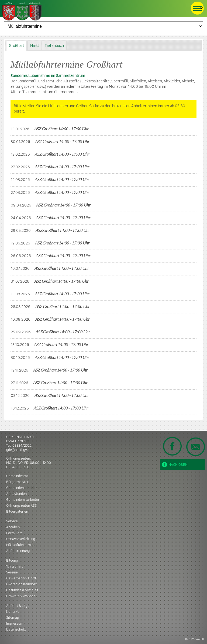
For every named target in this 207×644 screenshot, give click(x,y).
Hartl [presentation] (34, 46)
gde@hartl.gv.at (18, 450)
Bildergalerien (17, 512)
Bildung (12, 561)
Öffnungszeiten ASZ (21, 506)
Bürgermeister (17, 482)
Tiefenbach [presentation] (54, 46)
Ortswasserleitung (21, 539)
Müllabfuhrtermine (21, 545)
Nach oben (175, 465)
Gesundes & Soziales (22, 590)
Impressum (15, 624)
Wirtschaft (15, 566)
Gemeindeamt (17, 476)
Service (12, 521)
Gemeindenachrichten (23, 488)
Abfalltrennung (18, 551)
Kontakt (12, 612)
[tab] (16, 46)
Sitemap (13, 618)
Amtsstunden (16, 494)
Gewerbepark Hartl (21, 578)
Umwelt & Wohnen (21, 596)
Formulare (14, 533)
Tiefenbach (22, 12)
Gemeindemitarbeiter (23, 500)
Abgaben (13, 527)
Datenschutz (16, 629)
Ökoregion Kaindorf (21, 584)
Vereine (12, 572)
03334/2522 (22, 446)
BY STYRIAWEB (194, 639)
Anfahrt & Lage (18, 606)
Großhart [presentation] (17, 46)
